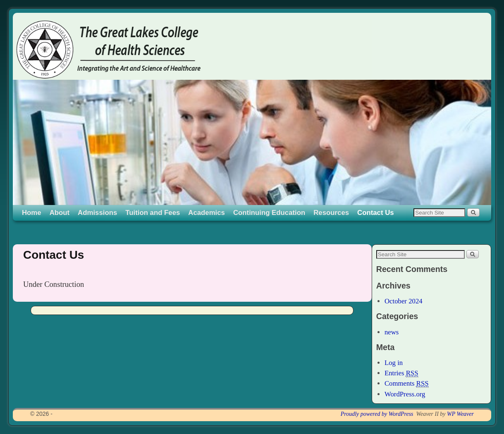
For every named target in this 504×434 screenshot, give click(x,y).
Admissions (97, 213)
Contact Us (376, 213)
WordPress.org (405, 394)
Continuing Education (269, 213)
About (60, 213)
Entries (401, 373)
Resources (331, 213)
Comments (407, 384)
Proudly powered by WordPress (377, 414)
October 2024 (404, 301)
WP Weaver (460, 414)
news (392, 332)
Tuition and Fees (153, 213)
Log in (394, 363)
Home (32, 213)
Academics (207, 213)
